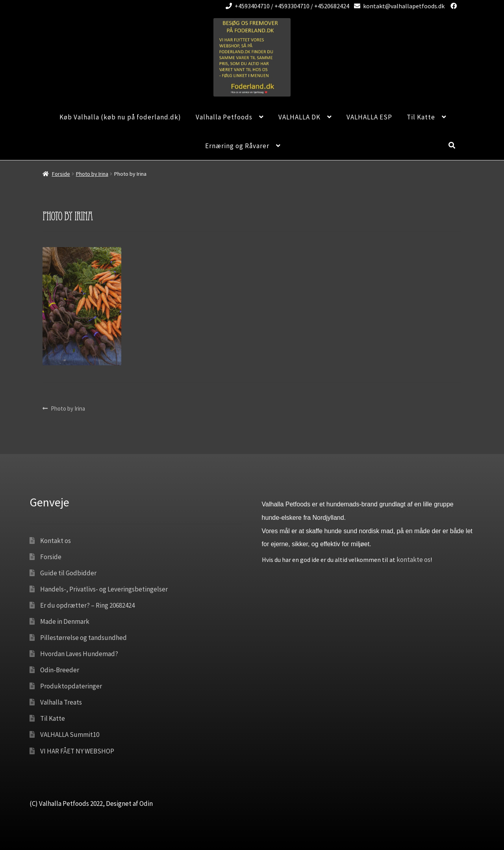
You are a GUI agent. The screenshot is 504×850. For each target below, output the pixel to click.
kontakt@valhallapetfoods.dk (398, 6)
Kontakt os (56, 541)
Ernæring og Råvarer (237, 146)
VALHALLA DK (299, 117)
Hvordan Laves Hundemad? (79, 654)
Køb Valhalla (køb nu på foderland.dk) (120, 117)
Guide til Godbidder (68, 573)
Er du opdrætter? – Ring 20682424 (87, 605)
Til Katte (421, 117)
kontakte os (413, 560)
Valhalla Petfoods (224, 117)
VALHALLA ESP (369, 117)
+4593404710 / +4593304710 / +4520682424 (286, 6)
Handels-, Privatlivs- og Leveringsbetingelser (104, 589)
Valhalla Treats (61, 702)
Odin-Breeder (60, 670)
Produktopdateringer (71, 686)
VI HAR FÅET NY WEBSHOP (77, 751)
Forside (61, 174)
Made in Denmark (65, 621)
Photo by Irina (92, 174)
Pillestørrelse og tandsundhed (83, 638)
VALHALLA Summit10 (70, 735)
